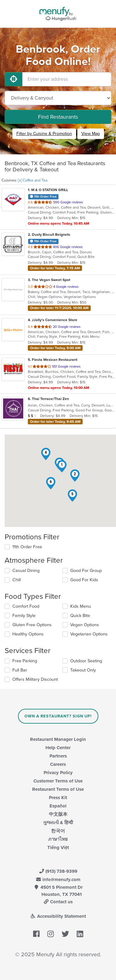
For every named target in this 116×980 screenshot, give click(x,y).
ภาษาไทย (58, 839)
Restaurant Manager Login (58, 739)
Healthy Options (28, 634)
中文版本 (58, 814)
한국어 (58, 831)
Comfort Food (26, 606)
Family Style (24, 616)
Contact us (58, 902)
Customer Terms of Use (58, 781)
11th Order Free (27, 547)
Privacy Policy (58, 773)
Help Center (58, 748)
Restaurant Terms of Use (58, 789)
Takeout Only (83, 670)
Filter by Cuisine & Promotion (44, 134)
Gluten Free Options (32, 625)
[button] (62, 466)
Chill (17, 580)
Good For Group (86, 571)
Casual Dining (26, 571)
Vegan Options (85, 625)
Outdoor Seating (86, 661)
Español (58, 806)
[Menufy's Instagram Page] (51, 934)
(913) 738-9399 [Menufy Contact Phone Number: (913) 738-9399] (58, 871)
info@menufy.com (58, 880)
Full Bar (20, 670)
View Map (91, 134)
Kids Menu (81, 606)
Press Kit (58, 798)
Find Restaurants (58, 117)
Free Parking (25, 661)
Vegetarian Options (89, 634)
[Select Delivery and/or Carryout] (58, 98)
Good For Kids (84, 580)
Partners (58, 756)
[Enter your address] (67, 79)
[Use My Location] (14, 79)
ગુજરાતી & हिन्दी (58, 823)
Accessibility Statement (58, 916)
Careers (58, 764)
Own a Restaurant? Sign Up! (58, 716)
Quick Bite (80, 616)
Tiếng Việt (58, 847)
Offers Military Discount (35, 679)
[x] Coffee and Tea (33, 180)
